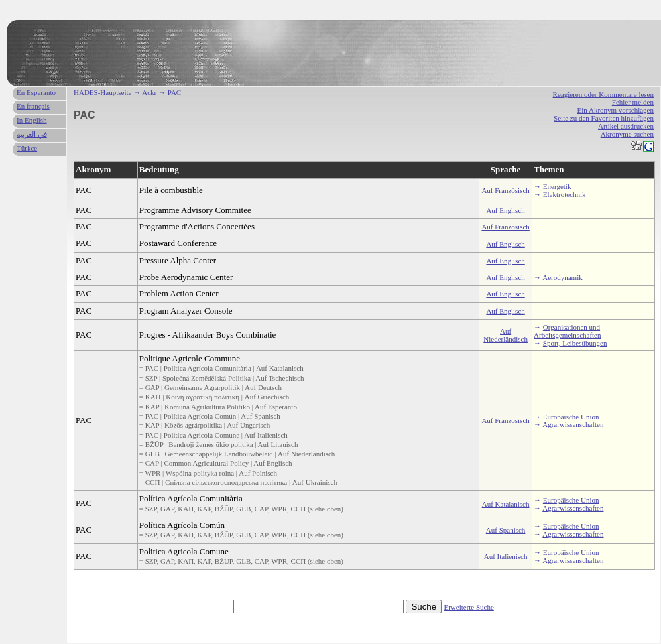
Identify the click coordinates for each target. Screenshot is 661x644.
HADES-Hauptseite (102, 92)
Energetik (557, 186)
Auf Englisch (505, 210)
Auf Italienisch (506, 556)
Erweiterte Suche (468, 607)
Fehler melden (633, 102)
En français (33, 106)
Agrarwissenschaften (573, 424)
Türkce (27, 148)
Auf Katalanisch (506, 504)
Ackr (149, 92)
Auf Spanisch (506, 530)
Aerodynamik (562, 277)
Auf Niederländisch (506, 335)
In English (32, 120)
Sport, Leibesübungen (575, 343)
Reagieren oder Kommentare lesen (603, 94)
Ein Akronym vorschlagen (616, 110)
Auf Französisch (505, 190)
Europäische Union (571, 417)
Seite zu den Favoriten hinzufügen (604, 118)
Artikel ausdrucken (626, 126)
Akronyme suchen (627, 134)
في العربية (32, 134)
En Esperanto (36, 92)
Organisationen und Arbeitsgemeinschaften (567, 331)
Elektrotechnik (565, 194)
